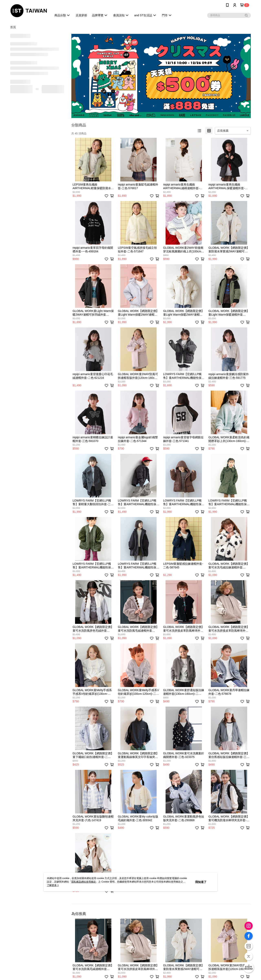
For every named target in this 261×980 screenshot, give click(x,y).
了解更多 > (53, 885)
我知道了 (201, 882)
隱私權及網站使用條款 (84, 882)
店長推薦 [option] (223, 131)
